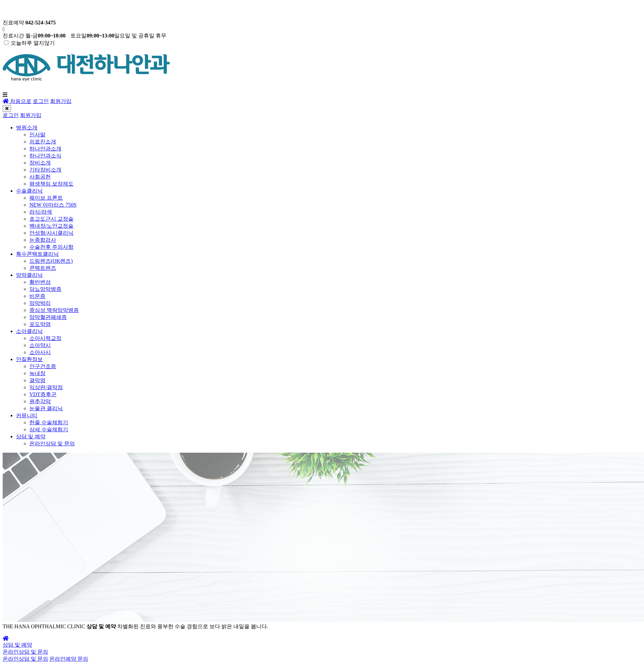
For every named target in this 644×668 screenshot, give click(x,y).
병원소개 (27, 128)
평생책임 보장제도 (51, 184)
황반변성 (40, 282)
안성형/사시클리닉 (51, 233)
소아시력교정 (45, 338)
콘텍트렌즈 (43, 268)
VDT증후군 (43, 394)
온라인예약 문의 (69, 659)
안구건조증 (43, 366)
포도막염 (40, 324)
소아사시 (40, 352)
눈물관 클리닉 (46, 408)
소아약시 (40, 345)
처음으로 (17, 101)
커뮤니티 (27, 415)
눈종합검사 (43, 240)
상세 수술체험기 (49, 429)
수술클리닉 (29, 191)
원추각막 (40, 401)
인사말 (37, 135)
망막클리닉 (29, 275)
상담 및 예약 (31, 436)
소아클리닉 (29, 331)
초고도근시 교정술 (51, 219)
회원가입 (61, 101)
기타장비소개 (45, 170)
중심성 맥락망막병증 (54, 310)
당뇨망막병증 (45, 289)
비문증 (37, 296)
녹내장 (37, 373)
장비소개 (40, 163)
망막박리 (40, 303)
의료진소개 (43, 142)
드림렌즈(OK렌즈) (51, 261)
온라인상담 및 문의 (52, 443)
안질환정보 (29, 359)
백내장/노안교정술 (51, 226)
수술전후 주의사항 (51, 247)
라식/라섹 (41, 212)
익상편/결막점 (46, 387)
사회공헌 (40, 177)
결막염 (37, 380)
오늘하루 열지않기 (33, 43)
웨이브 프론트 (46, 198)
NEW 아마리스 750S (53, 205)
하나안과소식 (45, 156)
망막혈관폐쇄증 (48, 317)
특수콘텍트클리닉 (37, 254)
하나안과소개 (45, 149)
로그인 (41, 101)
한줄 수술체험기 (49, 422)
